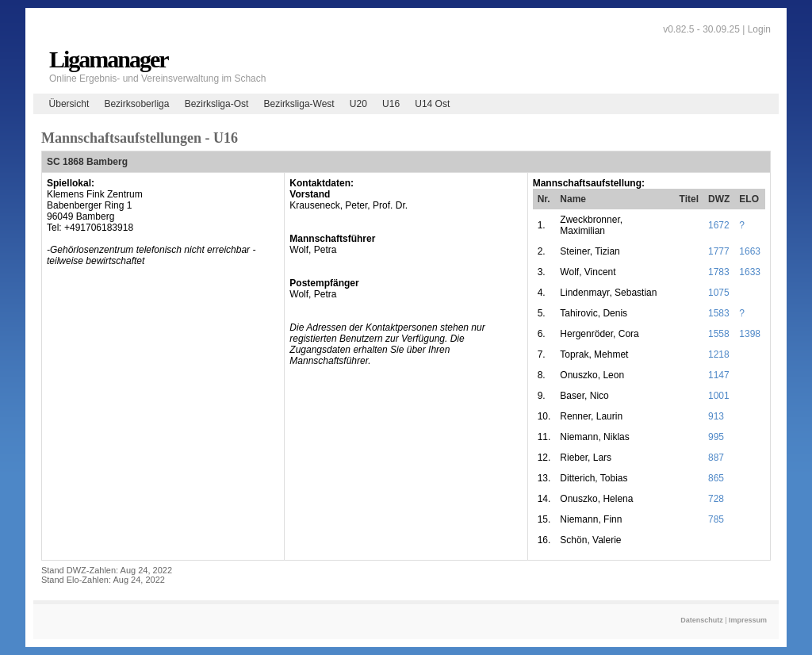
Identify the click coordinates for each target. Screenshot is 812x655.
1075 (719, 293)
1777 (719, 251)
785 (716, 519)
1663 (750, 251)
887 (716, 458)
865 (716, 478)
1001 (719, 396)
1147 (719, 375)
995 (716, 437)
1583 (719, 313)
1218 (719, 354)
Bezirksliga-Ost (217, 104)
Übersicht (69, 104)
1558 (719, 334)
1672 (719, 225)
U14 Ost (432, 104)
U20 (358, 104)
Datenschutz (702, 620)
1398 (750, 334)
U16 (391, 104)
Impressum (748, 620)
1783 (719, 272)
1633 (750, 272)
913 (716, 416)
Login (759, 29)
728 (716, 499)
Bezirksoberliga (136, 104)
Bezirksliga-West (299, 104)
